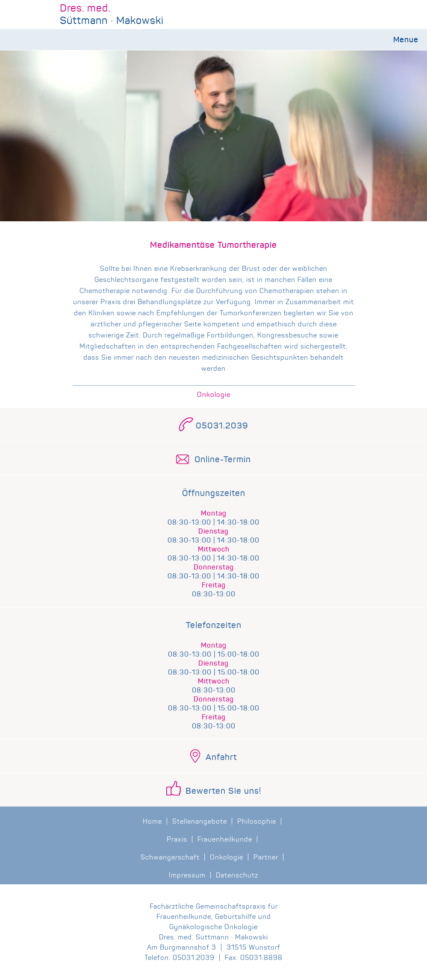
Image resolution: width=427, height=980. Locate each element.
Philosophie (257, 821)
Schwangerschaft (170, 857)
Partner (266, 857)
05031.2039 (222, 426)
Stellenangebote (200, 821)
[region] (213, 177)
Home (152, 821)
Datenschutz (237, 875)
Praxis (177, 839)
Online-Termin (223, 460)
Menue (406, 40)
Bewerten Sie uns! (223, 791)
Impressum (187, 875)
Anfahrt (221, 757)
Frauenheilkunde (225, 839)
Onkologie (214, 395)
